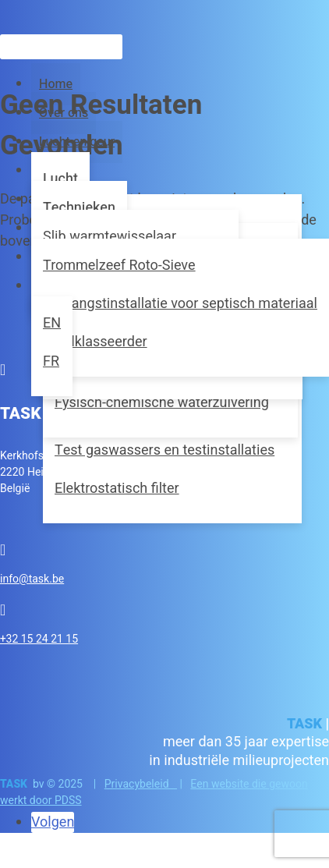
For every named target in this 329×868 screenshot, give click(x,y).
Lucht (60, 179)
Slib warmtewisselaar (110, 237)
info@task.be (32, 579)
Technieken (79, 208)
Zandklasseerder (95, 342)
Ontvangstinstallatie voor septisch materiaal (180, 304)
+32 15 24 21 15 (39, 639)
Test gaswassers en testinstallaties (164, 450)
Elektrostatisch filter (117, 489)
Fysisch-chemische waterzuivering (162, 403)
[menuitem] (52, 323)
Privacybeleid (141, 784)
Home (56, 84)
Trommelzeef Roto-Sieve (119, 266)
